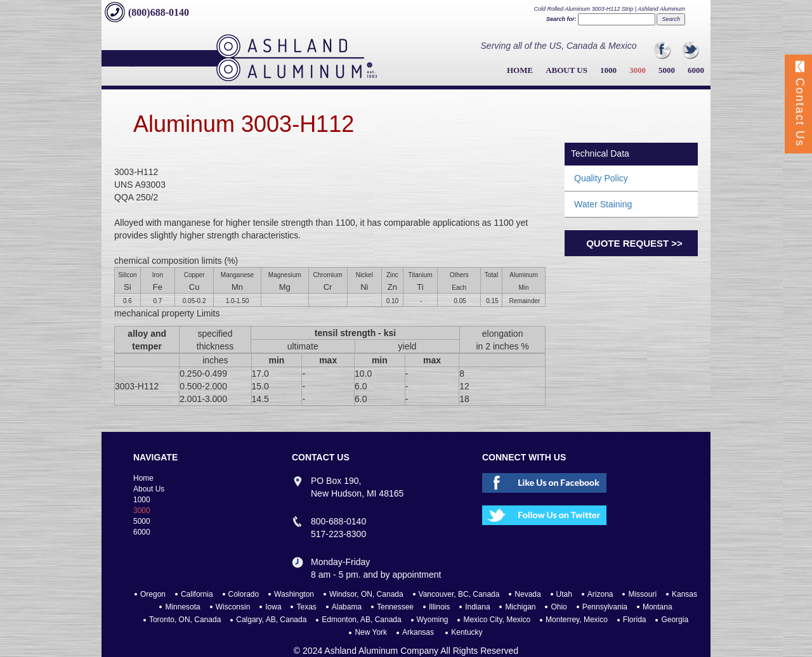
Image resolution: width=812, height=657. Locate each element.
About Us (566, 70)
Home (520, 70)
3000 (638, 70)
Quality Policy (601, 178)
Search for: (561, 19)
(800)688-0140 (159, 12)
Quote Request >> (634, 243)
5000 (667, 70)
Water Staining (603, 204)
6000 (696, 70)
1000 (608, 70)
